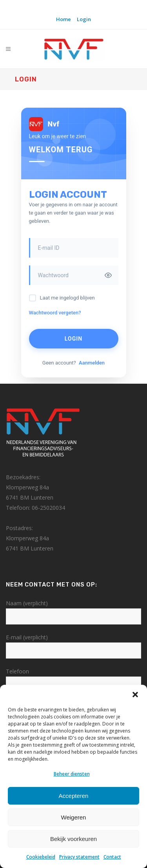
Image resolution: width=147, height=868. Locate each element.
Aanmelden (92, 363)
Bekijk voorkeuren (73, 839)
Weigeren (74, 817)
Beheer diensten (72, 774)
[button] (135, 695)
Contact (112, 857)
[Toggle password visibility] (108, 275)
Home (64, 19)
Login (84, 19)
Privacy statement (79, 857)
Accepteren (74, 796)
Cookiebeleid (41, 857)
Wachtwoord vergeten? (55, 313)
